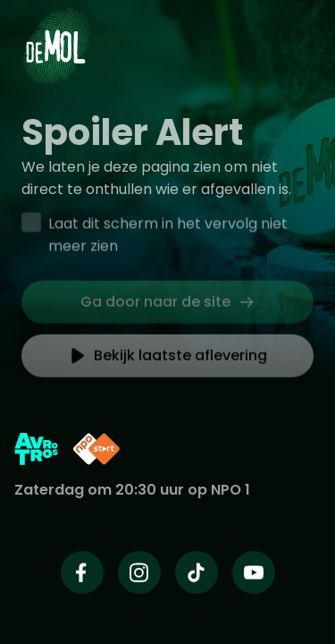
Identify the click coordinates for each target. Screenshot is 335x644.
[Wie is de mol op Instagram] (139, 572)
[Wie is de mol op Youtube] (254, 572)
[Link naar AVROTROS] (36, 449)
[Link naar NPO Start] (96, 449)
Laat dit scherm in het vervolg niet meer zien (168, 237)
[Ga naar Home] (56, 36)
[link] (167, 305)
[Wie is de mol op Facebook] (82, 572)
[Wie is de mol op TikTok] (197, 572)
